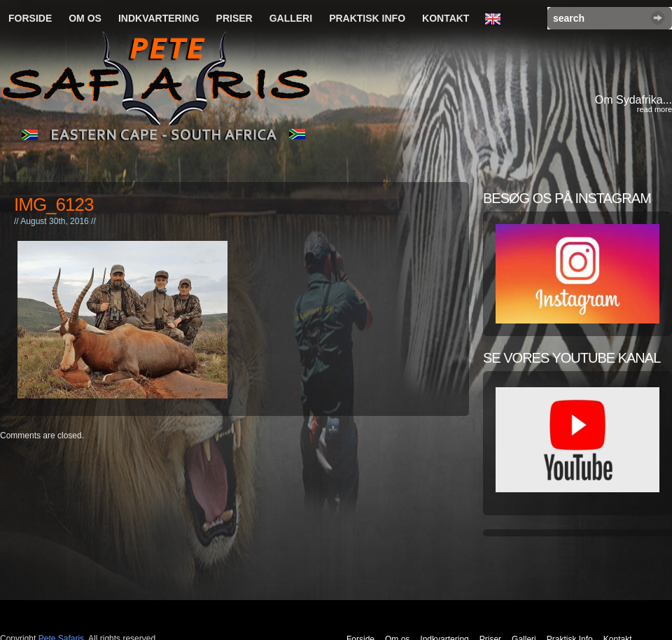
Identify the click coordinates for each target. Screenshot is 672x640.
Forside (30, 18)
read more (654, 109)
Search (658, 18)
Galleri (291, 18)
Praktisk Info (367, 18)
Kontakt (446, 18)
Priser (234, 18)
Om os (85, 18)
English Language (496, 20)
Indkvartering (159, 18)
